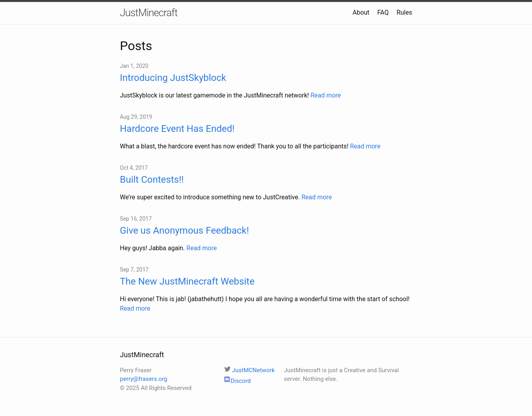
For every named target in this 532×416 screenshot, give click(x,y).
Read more (326, 95)
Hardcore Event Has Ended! (177, 129)
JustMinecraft (149, 13)
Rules (404, 12)
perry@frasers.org (144, 379)
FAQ (383, 12)
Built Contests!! (152, 180)
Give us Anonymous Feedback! (185, 230)
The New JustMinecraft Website (187, 281)
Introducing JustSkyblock (173, 78)
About (361, 12)
